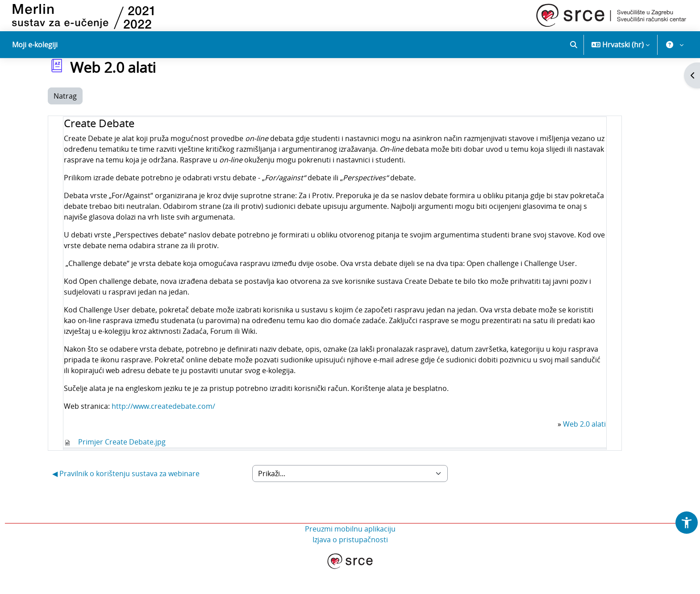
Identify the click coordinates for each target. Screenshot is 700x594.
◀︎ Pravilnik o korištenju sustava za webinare (126, 498)
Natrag (65, 120)
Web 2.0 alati (584, 448)
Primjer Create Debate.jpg (122, 466)
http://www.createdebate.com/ (163, 430)
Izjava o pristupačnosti (350, 564)
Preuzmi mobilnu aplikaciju (350, 553)
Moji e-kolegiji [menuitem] (35, 45)
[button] (574, 45)
